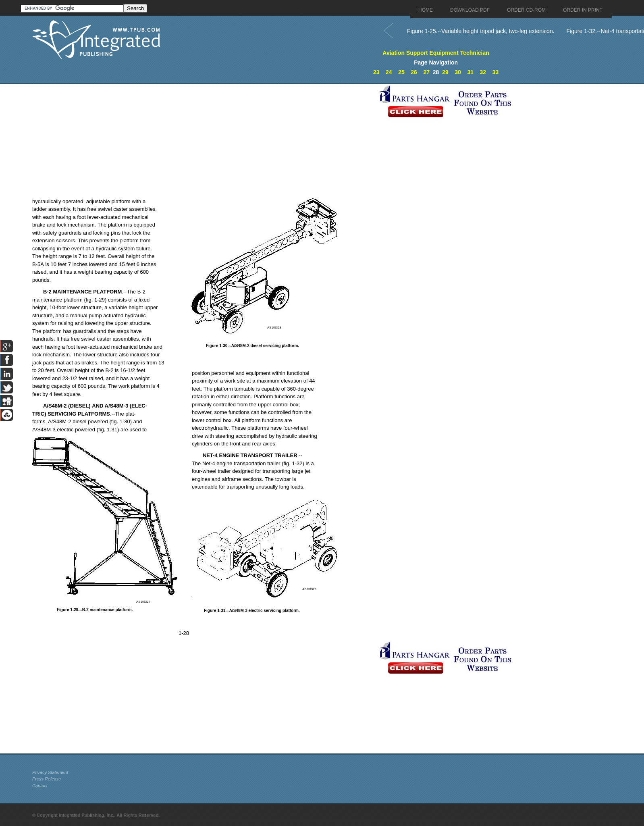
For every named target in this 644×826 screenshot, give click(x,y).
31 (470, 72)
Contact (40, 786)
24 (389, 72)
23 (376, 72)
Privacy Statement (50, 772)
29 (445, 72)
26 (414, 72)
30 (458, 72)
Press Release (47, 779)
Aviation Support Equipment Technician (436, 53)
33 (496, 72)
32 (483, 72)
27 (426, 72)
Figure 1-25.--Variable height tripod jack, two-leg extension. (481, 31)
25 (401, 72)
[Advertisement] (204, 141)
